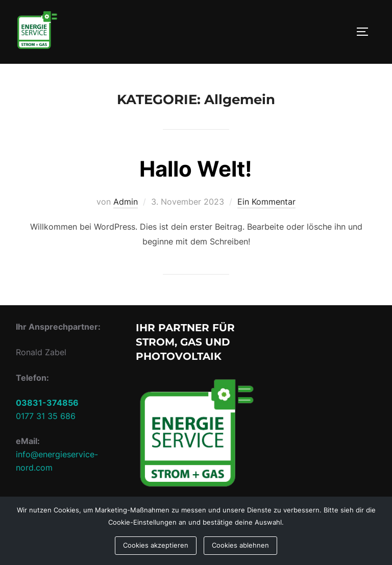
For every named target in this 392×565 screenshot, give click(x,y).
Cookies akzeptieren (156, 545)
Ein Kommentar (266, 202)
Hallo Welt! (196, 169)
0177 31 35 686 (46, 416)
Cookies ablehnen (240, 545)
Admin (126, 202)
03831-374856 (47, 403)
